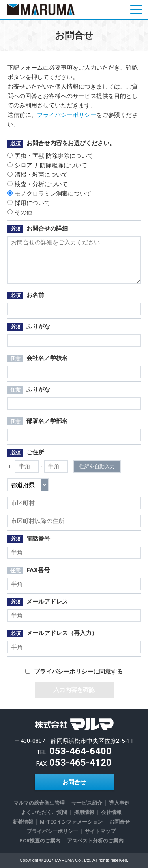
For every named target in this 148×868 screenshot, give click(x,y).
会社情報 (111, 812)
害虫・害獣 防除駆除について (50, 156)
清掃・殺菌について (38, 175)
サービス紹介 (87, 803)
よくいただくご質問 (44, 812)
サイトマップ (100, 831)
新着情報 (23, 822)
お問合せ (74, 782)
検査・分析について (38, 184)
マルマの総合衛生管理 (39, 803)
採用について (29, 203)
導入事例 (119, 803)
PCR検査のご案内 (40, 841)
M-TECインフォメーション (71, 822)
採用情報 (84, 812)
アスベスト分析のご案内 (95, 841)
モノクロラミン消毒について (50, 194)
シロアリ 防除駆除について (47, 165)
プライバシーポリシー (67, 115)
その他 (20, 212)
